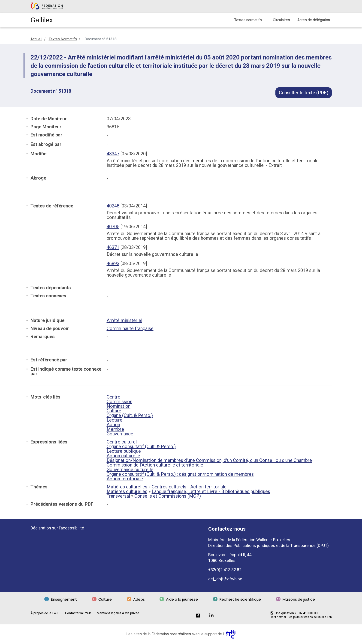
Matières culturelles (127, 487)
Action (113, 425)
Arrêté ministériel (124, 320)
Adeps (136, 600)
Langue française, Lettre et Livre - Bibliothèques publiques (211, 491)
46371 (113, 247)
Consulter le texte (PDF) (304, 93)
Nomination (119, 406)
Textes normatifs (248, 20)
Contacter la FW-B (78, 613)
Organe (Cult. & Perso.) (130, 415)
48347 (113, 154)
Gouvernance (120, 434)
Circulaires (281, 20)
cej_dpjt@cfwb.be (225, 579)
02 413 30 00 (308, 613)
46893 (113, 263)
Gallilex (42, 20)
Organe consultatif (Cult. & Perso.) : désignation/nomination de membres (180, 474)
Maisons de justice (295, 600)
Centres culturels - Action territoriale (189, 487)
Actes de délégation (314, 20)
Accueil (36, 39)
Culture (114, 411)
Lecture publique (124, 451)
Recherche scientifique (237, 600)
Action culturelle (123, 456)
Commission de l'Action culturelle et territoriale (155, 465)
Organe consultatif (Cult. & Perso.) (141, 446)
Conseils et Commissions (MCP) (168, 496)
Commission (119, 402)
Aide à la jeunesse (179, 600)
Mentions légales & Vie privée (118, 613)
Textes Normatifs (63, 39)
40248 (113, 206)
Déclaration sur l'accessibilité (57, 528)
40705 (113, 227)
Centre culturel (122, 442)
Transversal (118, 496)
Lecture (115, 420)
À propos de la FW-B (45, 613)
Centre (113, 397)
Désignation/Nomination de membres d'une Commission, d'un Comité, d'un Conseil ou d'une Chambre (209, 460)
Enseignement (61, 600)
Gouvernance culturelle (130, 470)
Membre (115, 429)
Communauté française (130, 328)
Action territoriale (125, 479)
